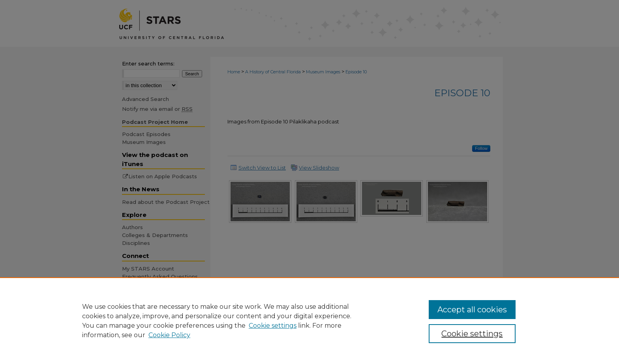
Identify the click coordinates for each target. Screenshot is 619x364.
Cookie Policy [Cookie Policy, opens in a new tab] (169, 335)
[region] (309, 321)
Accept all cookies (472, 310)
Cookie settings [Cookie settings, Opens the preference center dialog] (472, 334)
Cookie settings (273, 326)
